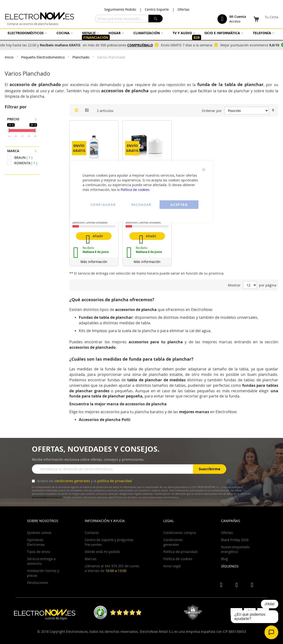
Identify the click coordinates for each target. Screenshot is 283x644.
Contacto (92, 533)
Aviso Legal (172, 566)
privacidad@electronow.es (47, 497)
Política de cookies (135, 189)
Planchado (81, 57)
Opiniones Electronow (36, 542)
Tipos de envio (39, 552)
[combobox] (129, 19)
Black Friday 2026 (235, 540)
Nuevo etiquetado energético (235, 549)
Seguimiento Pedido (120, 9)
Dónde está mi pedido (102, 552)
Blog (224, 559)
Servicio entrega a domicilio (41, 561)
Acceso (235, 21)
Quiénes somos (39, 533)
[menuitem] (27, 33)
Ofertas (184, 9)
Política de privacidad (180, 552)
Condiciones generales (173, 542)
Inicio (10, 57)
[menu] (141, 35)
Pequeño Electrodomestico (43, 57)
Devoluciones (38, 583)
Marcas (91, 559)
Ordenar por (212, 111)
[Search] (156, 19)
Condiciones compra (180, 533)
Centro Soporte (157, 9)
